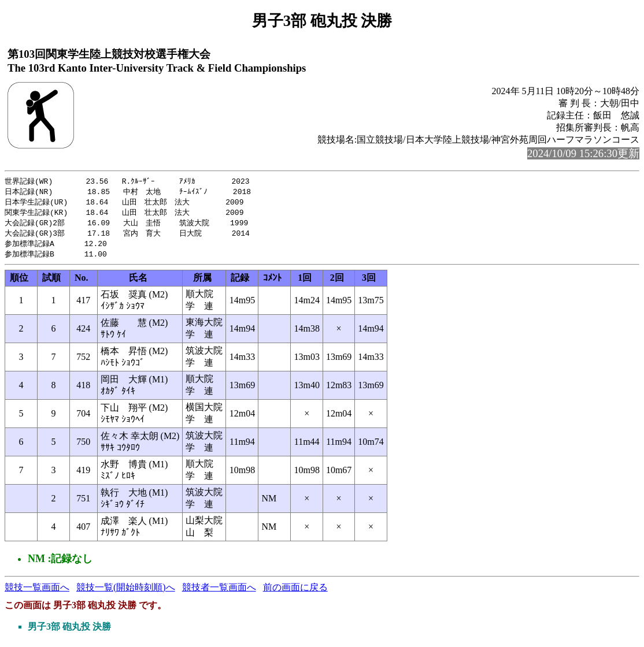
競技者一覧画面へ (219, 592)
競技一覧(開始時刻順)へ (126, 592)
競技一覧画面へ (37, 592)
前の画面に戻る (295, 592)
